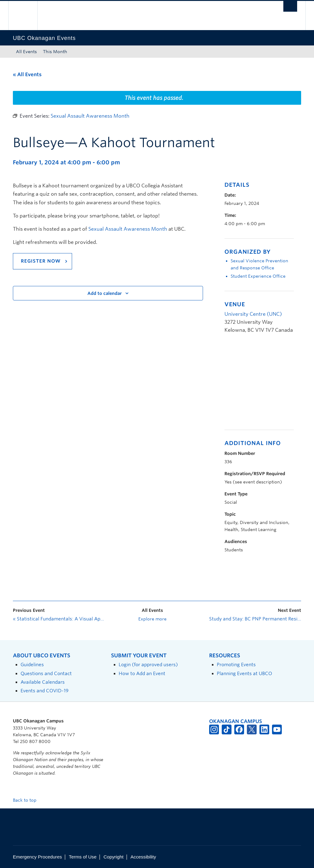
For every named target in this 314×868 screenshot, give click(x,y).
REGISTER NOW (41, 261)
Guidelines (32, 665)
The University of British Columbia (27, 16)
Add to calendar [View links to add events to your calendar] (105, 293)
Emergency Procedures (37, 857)
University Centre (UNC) (253, 314)
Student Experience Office (258, 276)
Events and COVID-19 (44, 691)
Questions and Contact (46, 673)
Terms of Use (83, 857)
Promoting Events (236, 665)
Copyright (113, 857)
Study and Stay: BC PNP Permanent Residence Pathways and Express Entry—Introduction (255, 619)
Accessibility (143, 857)
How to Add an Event (142, 673)
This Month (55, 52)
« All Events (27, 74)
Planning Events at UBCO (244, 673)
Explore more (152, 619)
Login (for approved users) (148, 665)
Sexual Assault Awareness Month (128, 229)
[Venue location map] (257, 385)
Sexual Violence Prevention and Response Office (259, 264)
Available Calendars (43, 682)
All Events (26, 52)
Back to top (28, 800)
